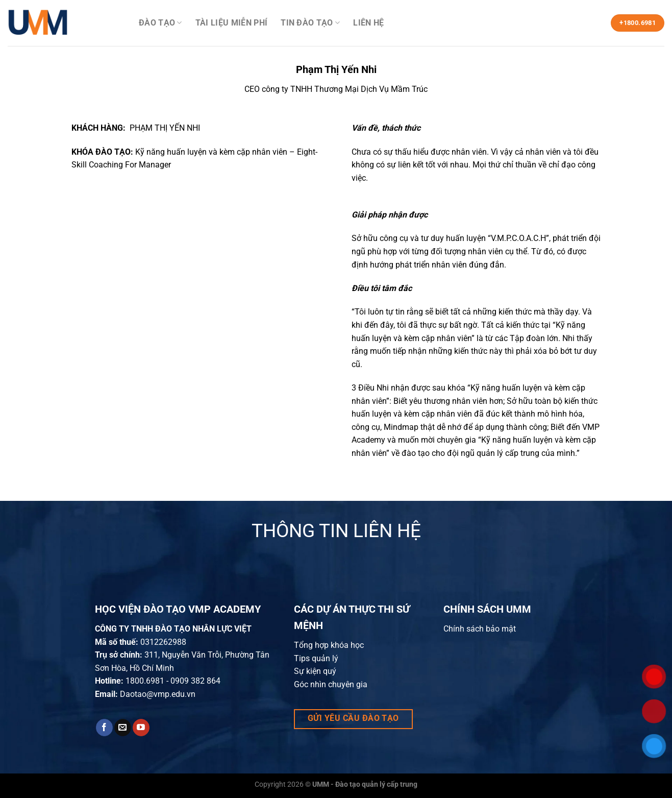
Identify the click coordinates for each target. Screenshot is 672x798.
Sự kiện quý (315, 671)
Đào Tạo (160, 23)
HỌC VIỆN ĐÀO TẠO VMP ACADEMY (178, 609)
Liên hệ (368, 23)
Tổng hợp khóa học (329, 645)
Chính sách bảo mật (480, 629)
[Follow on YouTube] (141, 728)
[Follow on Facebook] (104, 728)
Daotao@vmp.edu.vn (158, 694)
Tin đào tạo (310, 23)
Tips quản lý (316, 658)
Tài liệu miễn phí (231, 23)
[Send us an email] (123, 728)
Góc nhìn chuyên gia (331, 684)
